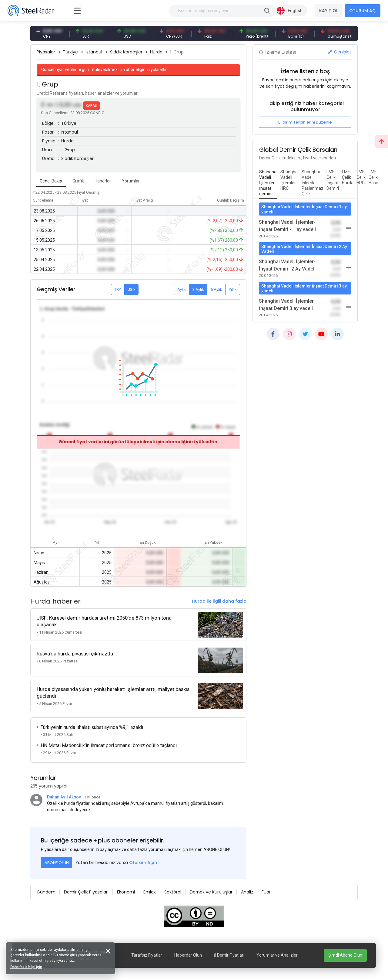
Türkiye (70, 52)
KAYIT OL (329, 11)
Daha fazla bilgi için (27, 967)
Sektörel (173, 891)
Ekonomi (126, 891)
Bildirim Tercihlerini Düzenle (305, 122)
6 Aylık (216, 289)
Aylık (182, 289)
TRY (118, 289)
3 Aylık (198, 289)
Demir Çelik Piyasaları (86, 891)
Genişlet (340, 52)
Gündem (46, 891)
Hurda (156, 52)
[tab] (268, 183)
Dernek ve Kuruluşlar (211, 891)
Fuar (266, 891)
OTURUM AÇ (363, 11)
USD (131, 289)
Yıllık (233, 289)
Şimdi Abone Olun (345, 955)
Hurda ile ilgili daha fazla (219, 601)
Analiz (247, 891)
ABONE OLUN (57, 862)
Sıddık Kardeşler (126, 52)
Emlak (150, 891)
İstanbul (94, 52)
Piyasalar (46, 52)
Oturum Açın (143, 862)
